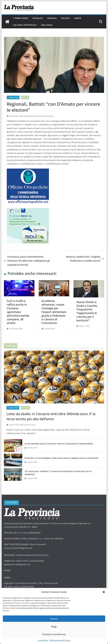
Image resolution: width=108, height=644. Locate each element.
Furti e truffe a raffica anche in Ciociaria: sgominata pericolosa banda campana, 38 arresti (18, 312)
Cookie (7, 577)
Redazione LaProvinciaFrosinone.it (40, 116)
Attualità (37, 18)
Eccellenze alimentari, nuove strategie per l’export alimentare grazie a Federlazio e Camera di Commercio (54, 312)
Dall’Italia (47, 25)
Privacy (7, 570)
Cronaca (52, 18)
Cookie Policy (43, 640)
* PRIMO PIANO (20, 18)
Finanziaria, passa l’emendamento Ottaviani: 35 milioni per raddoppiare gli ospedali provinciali (27, 261)
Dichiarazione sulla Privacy (60, 640)
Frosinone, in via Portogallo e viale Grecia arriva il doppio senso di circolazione (61, 458)
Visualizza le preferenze (54, 634)
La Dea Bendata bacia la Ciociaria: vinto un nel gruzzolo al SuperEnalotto (59, 444)
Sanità (78, 18)
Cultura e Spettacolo (25, 25)
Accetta (54, 619)
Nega (54, 626)
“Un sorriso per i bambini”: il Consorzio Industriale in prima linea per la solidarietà (58, 473)
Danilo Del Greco (29, 425)
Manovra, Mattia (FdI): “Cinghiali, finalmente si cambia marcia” (85, 259)
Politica (65, 18)
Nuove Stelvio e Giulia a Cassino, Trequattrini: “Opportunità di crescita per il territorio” (87, 311)
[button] (104, 592)
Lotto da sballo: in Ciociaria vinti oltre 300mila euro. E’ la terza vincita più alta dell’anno (51, 416)
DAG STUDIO (28, 587)
